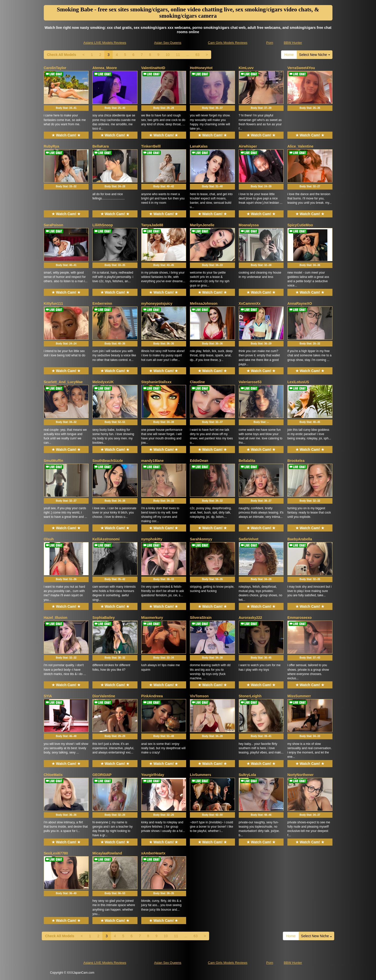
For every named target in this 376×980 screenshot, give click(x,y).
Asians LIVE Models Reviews (105, 43)
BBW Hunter (293, 43)
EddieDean (199, 461)
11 (178, 55)
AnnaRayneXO (300, 303)
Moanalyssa (249, 225)
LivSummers (201, 775)
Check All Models (62, 55)
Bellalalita (247, 461)
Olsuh (49, 539)
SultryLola (247, 775)
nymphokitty (152, 539)
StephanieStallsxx (156, 382)
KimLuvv (246, 68)
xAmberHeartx (153, 853)
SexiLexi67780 (56, 853)
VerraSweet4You (301, 68)
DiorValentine (104, 696)
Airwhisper (248, 146)
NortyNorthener (300, 775)
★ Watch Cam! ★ (66, 135)
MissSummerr (299, 696)
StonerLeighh (250, 696)
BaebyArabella (300, 539)
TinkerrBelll (151, 146)
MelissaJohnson (204, 303)
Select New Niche (314, 55)
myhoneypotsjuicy (157, 303)
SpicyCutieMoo (300, 225)
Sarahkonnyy (201, 539)
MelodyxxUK (103, 382)
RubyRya (52, 146)
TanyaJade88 (152, 225)
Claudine (197, 382)
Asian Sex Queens (168, 43)
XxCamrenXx (250, 303)
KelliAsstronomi (106, 539)
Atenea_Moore (105, 68)
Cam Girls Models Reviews (228, 43)
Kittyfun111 (53, 303)
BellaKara (101, 146)
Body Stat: (66, 108)
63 (197, 55)
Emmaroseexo (300, 618)
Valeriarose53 (250, 382)
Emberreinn (102, 303)
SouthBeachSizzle (108, 461)
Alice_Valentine (300, 146)
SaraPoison (54, 225)
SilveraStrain (201, 618)
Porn (270, 43)
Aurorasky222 (251, 618)
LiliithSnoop (103, 225)
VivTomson (199, 696)
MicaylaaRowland (107, 853)
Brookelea (296, 461)
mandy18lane (153, 461)
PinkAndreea (152, 696)
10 (168, 55)
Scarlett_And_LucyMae (63, 382)
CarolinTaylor (55, 68)
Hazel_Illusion (56, 618)
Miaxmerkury (152, 618)
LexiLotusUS (298, 382)
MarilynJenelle (202, 225)
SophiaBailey (104, 618)
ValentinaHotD (153, 68)
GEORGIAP (102, 775)
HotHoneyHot (201, 68)
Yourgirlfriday (153, 775)
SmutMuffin (54, 461)
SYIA (48, 696)
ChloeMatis (53, 775)
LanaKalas (199, 146)
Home (289, 55)
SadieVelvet (249, 539)
